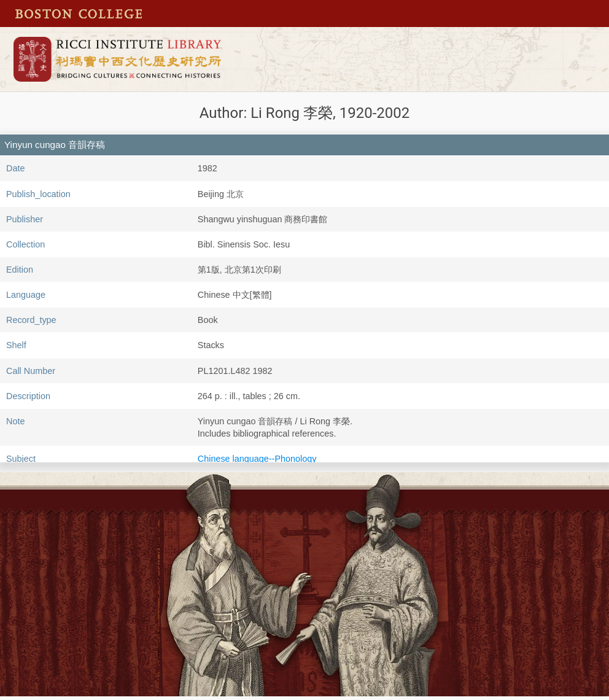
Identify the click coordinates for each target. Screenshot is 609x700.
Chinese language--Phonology (257, 459)
